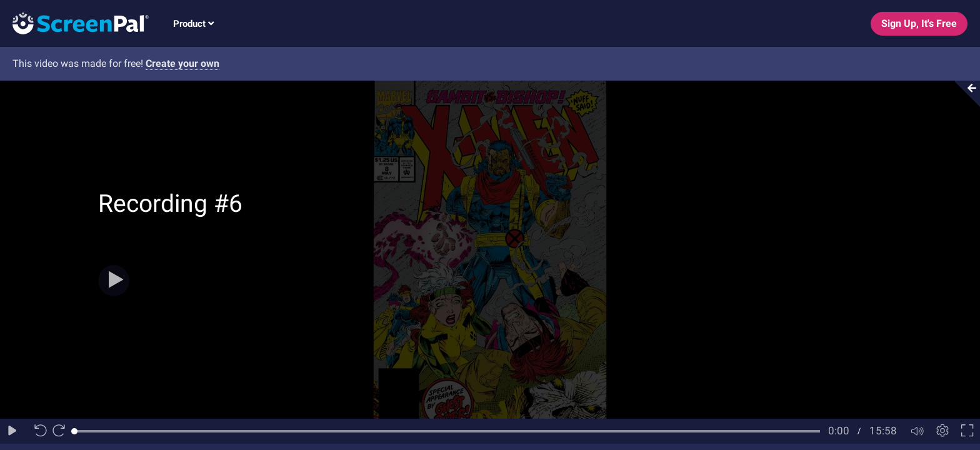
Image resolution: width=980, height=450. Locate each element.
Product (193, 24)
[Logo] (74, 23)
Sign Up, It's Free (919, 23)
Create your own (182, 63)
